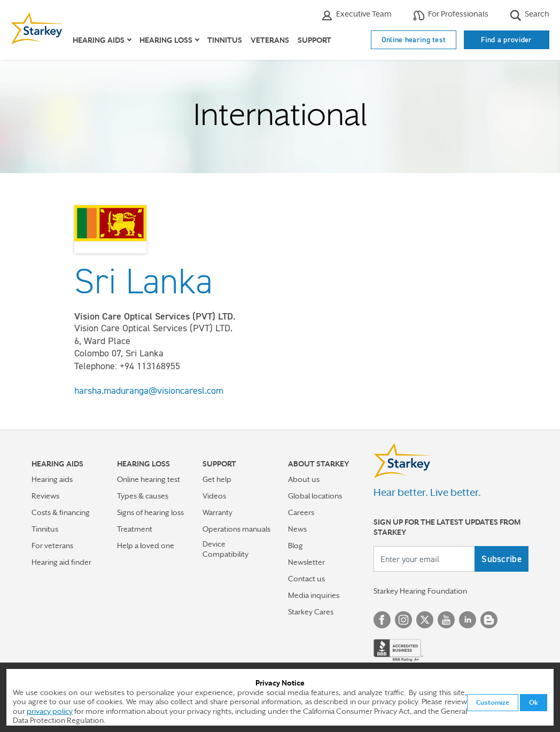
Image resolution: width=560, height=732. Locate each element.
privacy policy (50, 711)
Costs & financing (61, 512)
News (297, 529)
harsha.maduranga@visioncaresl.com (149, 391)
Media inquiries (314, 595)
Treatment (135, 529)
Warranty (217, 512)
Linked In (468, 620)
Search (530, 15)
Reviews (45, 496)
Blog (295, 546)
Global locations (315, 496)
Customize (493, 703)
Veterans (270, 40)
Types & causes (143, 496)
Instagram (403, 620)
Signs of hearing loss (150, 512)
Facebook (382, 620)
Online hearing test (414, 40)
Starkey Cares (311, 612)
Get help (217, 479)
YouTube (446, 620)
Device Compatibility (225, 549)
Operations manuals (236, 529)
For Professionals (451, 15)
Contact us (306, 579)
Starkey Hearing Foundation (420, 591)
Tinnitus (225, 40)
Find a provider (507, 40)
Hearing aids (52, 479)
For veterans (52, 546)
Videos (214, 496)
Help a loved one (146, 546)
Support (314, 40)
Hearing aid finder (61, 562)
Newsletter (306, 562)
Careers (301, 512)
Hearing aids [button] (99, 40)
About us (304, 479)
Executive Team (356, 15)
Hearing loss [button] (166, 40)
